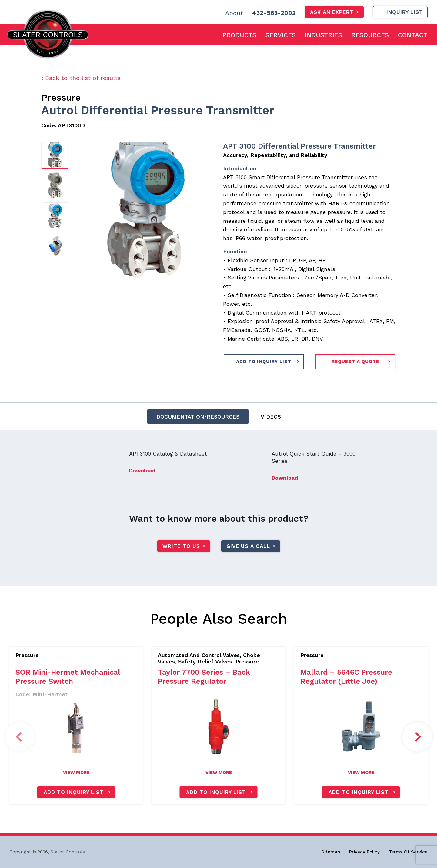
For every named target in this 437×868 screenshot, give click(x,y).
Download (142, 480)
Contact (413, 35)
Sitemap (331, 852)
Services (281, 35)
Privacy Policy (364, 852)
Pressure (61, 97)
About (234, 13)
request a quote (355, 362)
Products (239, 35)
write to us (181, 555)
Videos (271, 419)
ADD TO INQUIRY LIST (264, 362)
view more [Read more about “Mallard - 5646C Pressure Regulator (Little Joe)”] (361, 773)
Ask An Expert (332, 12)
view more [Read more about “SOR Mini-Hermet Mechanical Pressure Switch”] (76, 773)
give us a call (248, 555)
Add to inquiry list (74, 792)
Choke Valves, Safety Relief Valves (209, 658)
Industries (324, 35)
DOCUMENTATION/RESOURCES (198, 419)
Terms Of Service (408, 852)
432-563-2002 (274, 13)
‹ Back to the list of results (81, 78)
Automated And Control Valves (199, 655)
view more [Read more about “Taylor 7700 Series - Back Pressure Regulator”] (219, 773)
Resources (370, 35)
